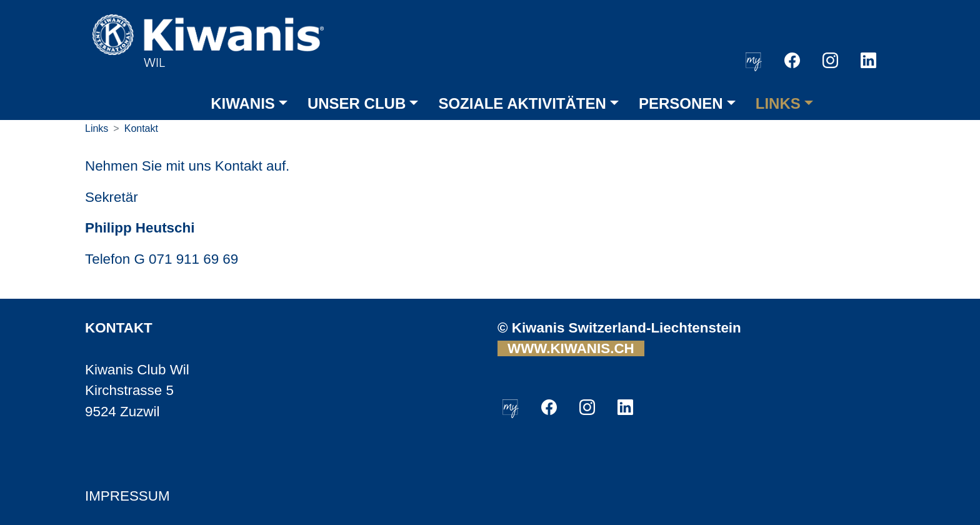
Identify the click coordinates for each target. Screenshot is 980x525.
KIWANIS (243, 103)
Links (97, 128)
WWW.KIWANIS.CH (571, 348)
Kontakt (141, 128)
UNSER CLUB (357, 103)
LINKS (778, 103)
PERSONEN (681, 103)
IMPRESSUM (127, 496)
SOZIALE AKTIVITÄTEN (522, 103)
